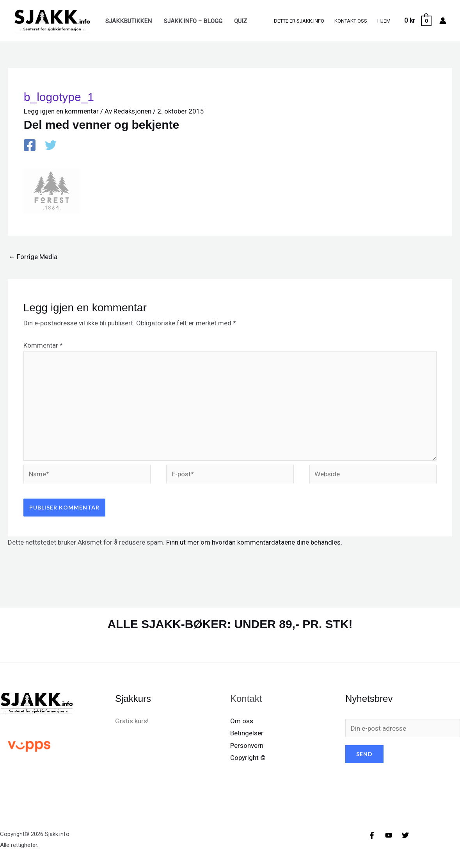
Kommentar (43, 345)
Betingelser (247, 733)
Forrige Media (33, 257)
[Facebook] (30, 146)
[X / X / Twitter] (51, 146)
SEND (364, 754)
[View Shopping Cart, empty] (417, 21)
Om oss (242, 721)
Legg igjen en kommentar (61, 111)
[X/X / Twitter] (405, 835)
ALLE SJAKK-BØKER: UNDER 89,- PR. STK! (230, 624)
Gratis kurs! (132, 721)
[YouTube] (389, 835)
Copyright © (248, 758)
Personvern (247, 746)
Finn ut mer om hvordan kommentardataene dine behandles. (254, 542)
